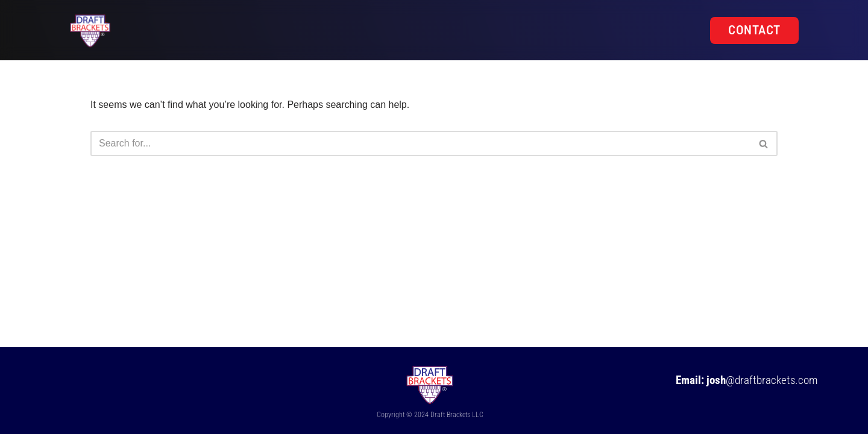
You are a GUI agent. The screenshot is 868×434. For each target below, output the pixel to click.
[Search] (420, 143)
